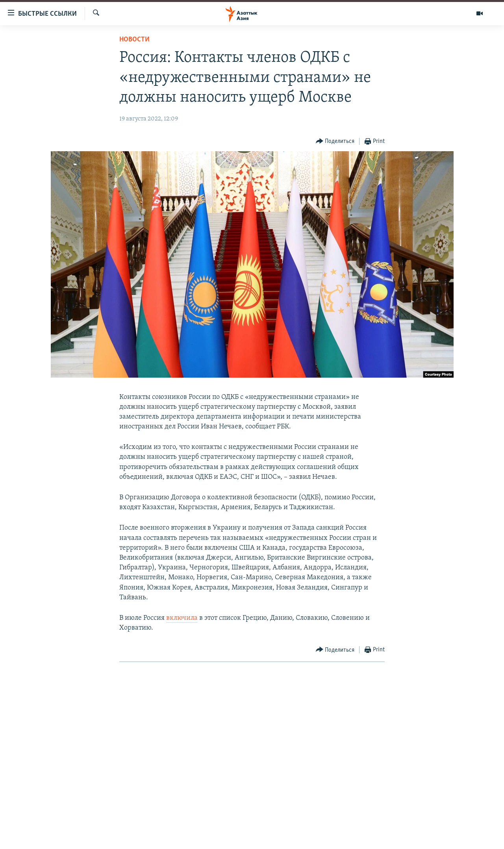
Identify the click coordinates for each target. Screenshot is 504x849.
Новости (134, 40)
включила (182, 618)
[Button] (335, 142)
